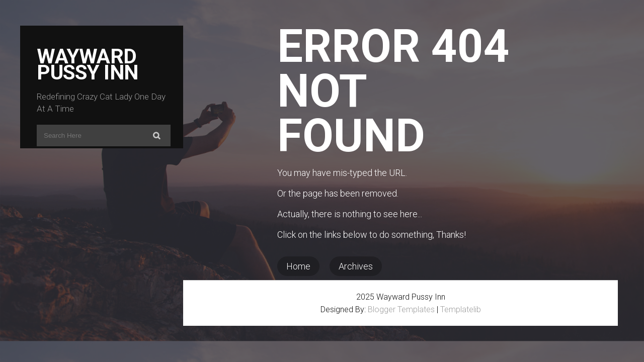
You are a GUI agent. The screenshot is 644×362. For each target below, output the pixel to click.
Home (298, 266)
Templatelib (461, 309)
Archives (356, 266)
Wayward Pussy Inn (88, 64)
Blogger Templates (401, 309)
